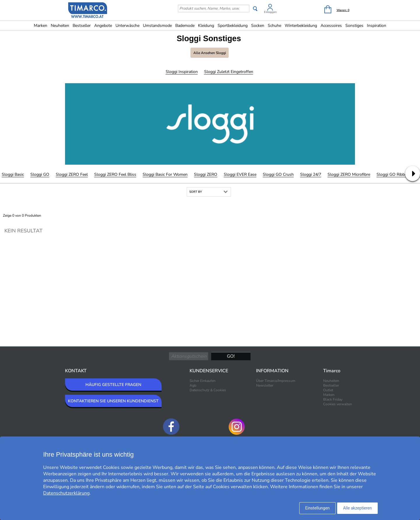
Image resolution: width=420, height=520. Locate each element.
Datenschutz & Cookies (208, 390)
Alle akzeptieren (357, 508)
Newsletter (265, 385)
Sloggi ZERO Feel (72, 174)
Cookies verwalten (338, 404)
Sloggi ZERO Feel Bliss (115, 174)
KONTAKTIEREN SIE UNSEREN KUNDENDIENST (113, 401)
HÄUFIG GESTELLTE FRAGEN (113, 385)
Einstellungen (318, 508)
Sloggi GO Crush (278, 174)
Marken (41, 26)
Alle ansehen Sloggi (210, 53)
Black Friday (333, 399)
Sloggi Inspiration (182, 72)
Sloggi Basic (13, 174)
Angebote (103, 26)
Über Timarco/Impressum (276, 381)
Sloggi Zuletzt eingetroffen (229, 72)
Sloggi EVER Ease (240, 174)
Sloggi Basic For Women (165, 174)
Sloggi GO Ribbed (393, 174)
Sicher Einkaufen (203, 381)
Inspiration (377, 26)
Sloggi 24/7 (311, 174)
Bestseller (82, 26)
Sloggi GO (40, 174)
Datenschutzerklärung (66, 493)
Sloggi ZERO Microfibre (349, 174)
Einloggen (270, 12)
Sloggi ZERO (206, 174)
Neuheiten (60, 26)
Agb (193, 385)
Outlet (328, 390)
